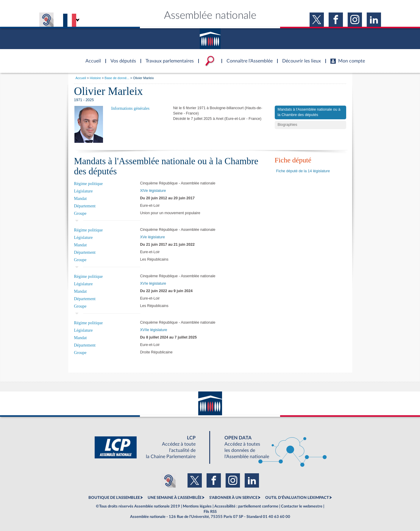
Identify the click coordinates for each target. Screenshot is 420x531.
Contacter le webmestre (302, 506)
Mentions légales (197, 506)
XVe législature (153, 237)
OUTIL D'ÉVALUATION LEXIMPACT (297, 498)
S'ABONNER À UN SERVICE (233, 498)
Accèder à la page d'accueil (91, 57)
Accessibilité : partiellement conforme (246, 506)
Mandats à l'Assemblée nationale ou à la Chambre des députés (309, 112)
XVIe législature (153, 283)
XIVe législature (153, 191)
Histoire (95, 78)
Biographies (288, 125)
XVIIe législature (154, 330)
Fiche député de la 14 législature (303, 171)
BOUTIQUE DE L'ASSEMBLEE (114, 498)
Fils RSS (210, 512)
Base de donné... (117, 78)
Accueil (81, 78)
